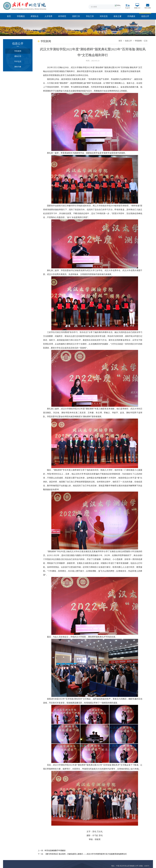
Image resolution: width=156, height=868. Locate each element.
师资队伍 (35, 16)
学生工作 (90, 16)
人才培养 (48, 16)
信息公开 (145, 16)
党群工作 (76, 16)
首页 (9, 16)
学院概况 (21, 16)
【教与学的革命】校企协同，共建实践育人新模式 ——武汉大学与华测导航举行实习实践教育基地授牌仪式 (84, 849)
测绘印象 (17, 67)
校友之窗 (118, 16)
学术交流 (17, 62)
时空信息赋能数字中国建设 (53, 845)
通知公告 (17, 56)
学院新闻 (17, 51)
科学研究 (62, 16)
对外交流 (104, 16)
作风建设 (131, 16)
